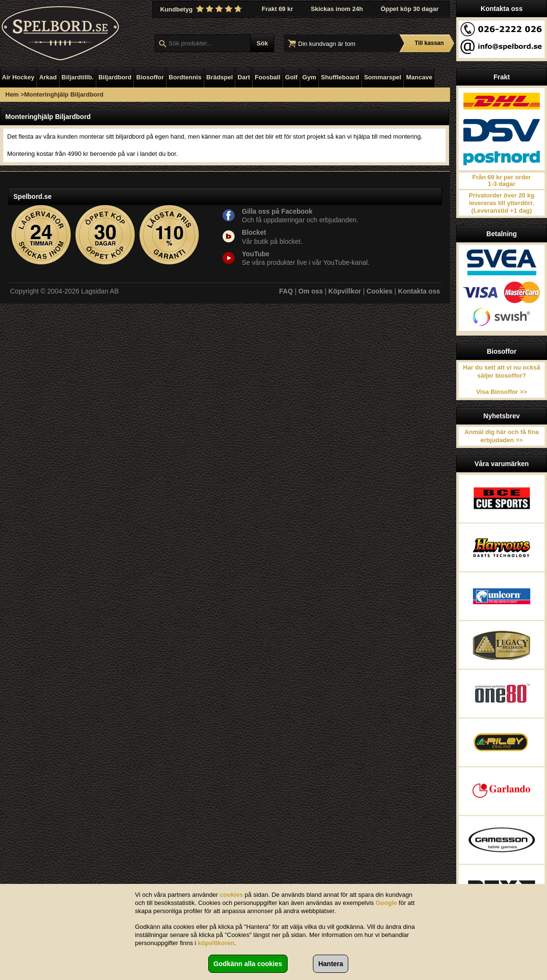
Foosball (267, 77)
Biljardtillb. (78, 77)
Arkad (48, 77)
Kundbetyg (202, 9)
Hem (12, 94)
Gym (309, 77)
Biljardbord (115, 77)
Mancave (419, 77)
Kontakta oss (419, 291)
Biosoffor (150, 77)
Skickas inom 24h (337, 9)
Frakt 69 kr (278, 9)
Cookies (379, 291)
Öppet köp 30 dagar (410, 9)
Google (386, 903)
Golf (291, 77)
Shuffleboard (340, 77)
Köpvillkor (344, 291)
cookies (231, 895)
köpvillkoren (216, 943)
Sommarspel (383, 77)
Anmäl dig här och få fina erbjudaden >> (501, 436)
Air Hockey (18, 77)
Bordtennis (185, 77)
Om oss (311, 291)
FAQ (286, 291)
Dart (244, 77)
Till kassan (429, 43)
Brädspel (220, 77)
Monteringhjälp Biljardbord (64, 94)
